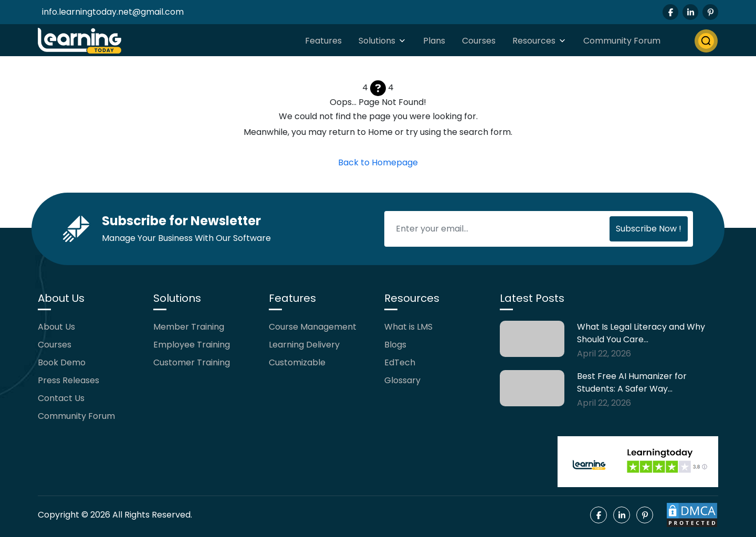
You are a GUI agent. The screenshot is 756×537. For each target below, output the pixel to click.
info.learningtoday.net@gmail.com (113, 12)
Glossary (402, 380)
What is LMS (408, 327)
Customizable (297, 362)
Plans (434, 41)
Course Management (313, 327)
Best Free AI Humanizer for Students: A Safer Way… (632, 382)
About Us (56, 327)
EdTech (400, 362)
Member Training (189, 327)
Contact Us (61, 398)
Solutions (377, 41)
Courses (479, 41)
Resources (534, 41)
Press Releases (69, 380)
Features (323, 41)
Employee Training (192, 345)
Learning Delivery (304, 345)
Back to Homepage (378, 162)
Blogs (395, 345)
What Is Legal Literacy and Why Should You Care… (641, 333)
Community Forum (622, 41)
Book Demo (62, 362)
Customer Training (192, 362)
